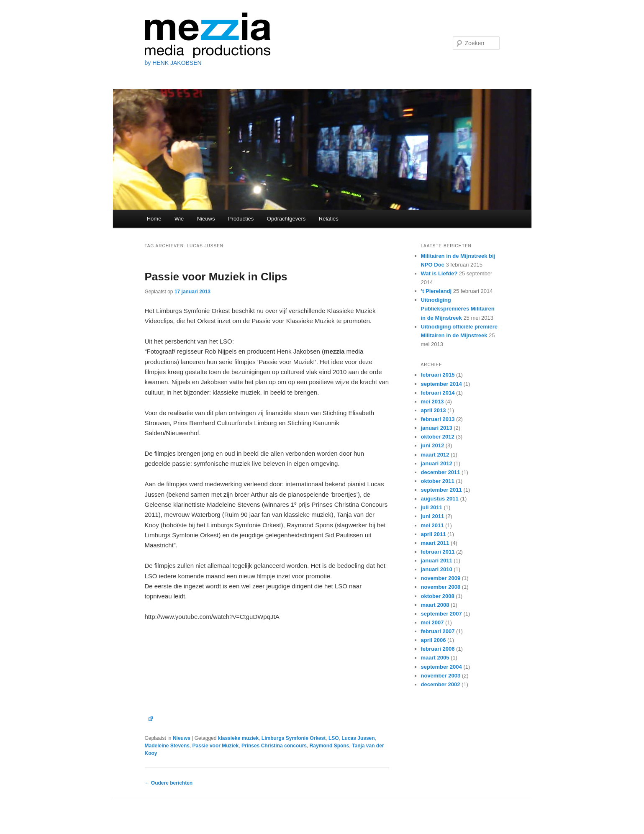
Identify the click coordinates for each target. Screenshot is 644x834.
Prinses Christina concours (274, 746)
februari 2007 (438, 631)
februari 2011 (438, 552)
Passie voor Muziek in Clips (216, 277)
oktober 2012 (438, 437)
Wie (179, 219)
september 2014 (441, 384)
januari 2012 (437, 463)
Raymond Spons (330, 746)
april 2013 (434, 410)
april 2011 (434, 534)
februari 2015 (438, 375)
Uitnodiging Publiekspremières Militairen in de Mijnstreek (458, 309)
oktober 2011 (438, 481)
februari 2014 (438, 393)
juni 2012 (433, 445)
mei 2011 (432, 525)
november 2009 (441, 578)
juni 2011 (433, 516)
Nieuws (206, 219)
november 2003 (441, 676)
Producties (241, 219)
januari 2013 (437, 428)
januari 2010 (437, 569)
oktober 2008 (438, 596)
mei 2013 (432, 402)
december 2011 (441, 472)
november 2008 (441, 587)
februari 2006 (438, 649)
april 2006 (434, 640)
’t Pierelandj (436, 291)
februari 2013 (438, 419)
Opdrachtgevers (286, 219)
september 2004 (441, 667)
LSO (334, 738)
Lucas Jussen (358, 738)
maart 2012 (435, 455)
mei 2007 (432, 622)
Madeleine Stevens (167, 746)
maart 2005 (435, 658)
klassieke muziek (238, 738)
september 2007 (441, 614)
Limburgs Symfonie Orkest (294, 738)
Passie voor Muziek (216, 746)
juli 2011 (432, 507)
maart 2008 (435, 605)
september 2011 (441, 490)
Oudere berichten (169, 783)
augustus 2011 (440, 499)
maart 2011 (435, 543)
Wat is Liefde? (439, 273)
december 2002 (441, 684)
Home (154, 219)
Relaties (329, 219)
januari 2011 (437, 561)
